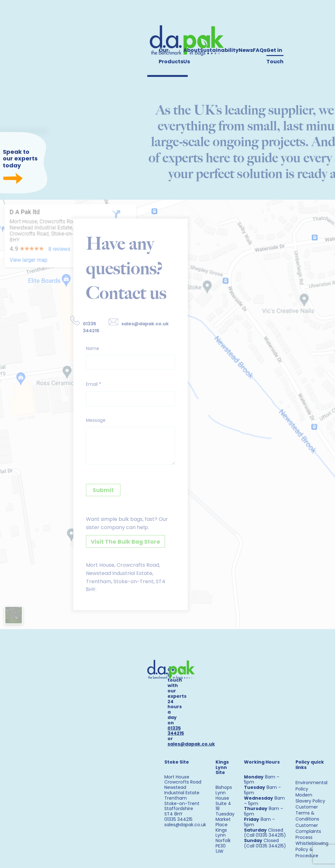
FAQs (260, 50)
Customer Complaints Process (308, 827)
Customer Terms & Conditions (307, 809)
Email (87, 387)
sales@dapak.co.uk (141, 324)
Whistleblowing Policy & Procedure (312, 846)
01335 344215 (83, 328)
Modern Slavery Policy (310, 794)
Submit (95, 494)
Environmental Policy (311, 782)
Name (85, 350)
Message (89, 424)
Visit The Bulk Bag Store (118, 545)
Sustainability (219, 50)
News (246, 50)
